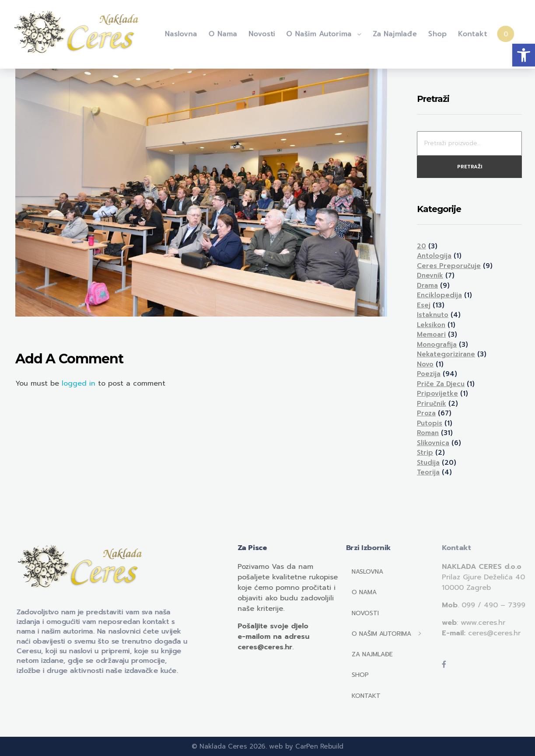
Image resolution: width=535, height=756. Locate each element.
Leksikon (431, 325)
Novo (425, 364)
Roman (428, 433)
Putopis (430, 423)
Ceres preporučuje (449, 266)
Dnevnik (430, 275)
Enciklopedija (439, 295)
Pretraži (470, 167)
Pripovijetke (437, 394)
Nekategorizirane (446, 354)
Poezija (429, 374)
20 (421, 246)
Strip (425, 453)
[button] (524, 55)
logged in (80, 383)
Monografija (437, 345)
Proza (426, 413)
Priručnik (432, 404)
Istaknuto (433, 315)
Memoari (431, 334)
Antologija (434, 256)
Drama (427, 286)
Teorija (428, 472)
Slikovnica (433, 443)
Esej (424, 305)
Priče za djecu (441, 384)
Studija (428, 463)
